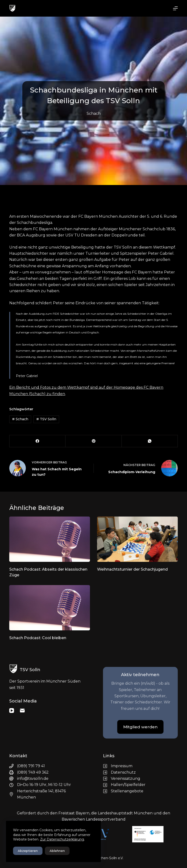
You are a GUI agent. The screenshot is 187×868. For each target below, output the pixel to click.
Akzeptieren (28, 851)
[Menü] (175, 8)
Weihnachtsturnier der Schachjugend (132, 569)
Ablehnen (57, 851)
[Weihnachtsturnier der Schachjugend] (137, 539)
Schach (94, 113)
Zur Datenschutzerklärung (62, 839)
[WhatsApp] (150, 441)
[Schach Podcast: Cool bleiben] (50, 608)
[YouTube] (12, 711)
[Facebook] (37, 441)
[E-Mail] (22, 711)
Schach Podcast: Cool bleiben (38, 638)
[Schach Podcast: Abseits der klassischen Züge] (50, 539)
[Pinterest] (93, 441)
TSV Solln (46, 419)
